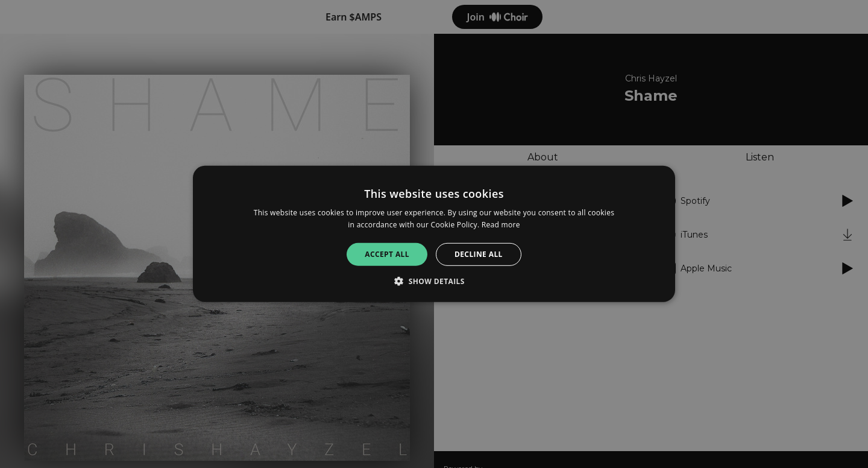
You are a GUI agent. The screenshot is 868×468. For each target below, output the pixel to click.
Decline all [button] (479, 254)
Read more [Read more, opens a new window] (501, 225)
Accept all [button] (387, 254)
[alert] (434, 234)
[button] (434, 281)
